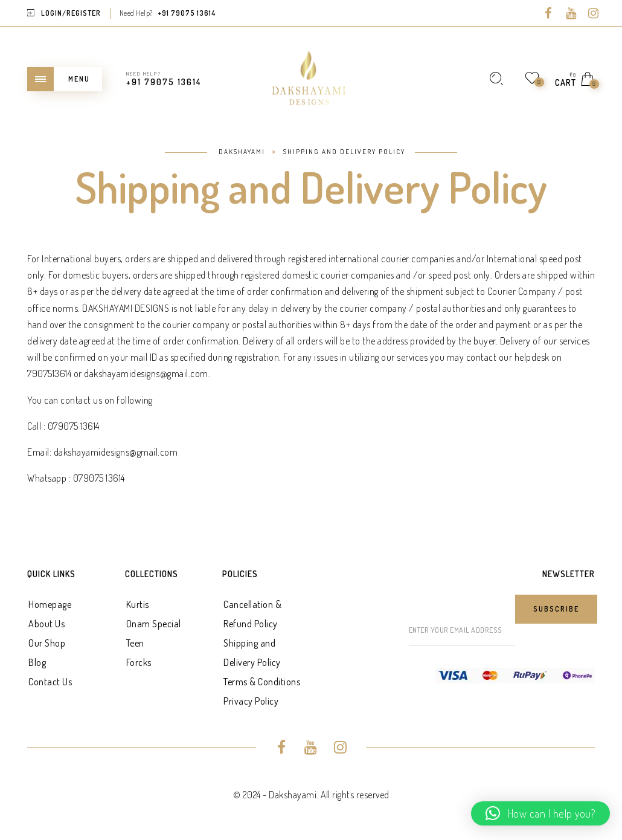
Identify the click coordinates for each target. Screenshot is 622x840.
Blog (37, 662)
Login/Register (71, 13)
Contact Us (50, 682)
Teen (135, 643)
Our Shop (47, 643)
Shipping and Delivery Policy (252, 653)
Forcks (139, 662)
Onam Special (154, 624)
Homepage (50, 604)
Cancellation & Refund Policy (252, 614)
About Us (46, 624)
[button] (540, 813)
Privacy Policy (251, 701)
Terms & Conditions (262, 682)
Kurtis (138, 604)
